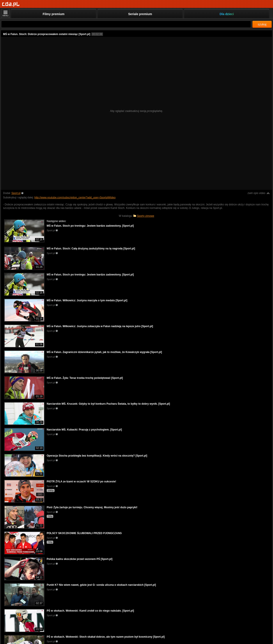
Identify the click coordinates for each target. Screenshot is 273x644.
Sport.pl (16, 193)
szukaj (262, 24)
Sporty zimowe (146, 216)
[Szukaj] (126, 24)
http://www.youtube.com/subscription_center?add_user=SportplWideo (75, 198)
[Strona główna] (11, 4)
